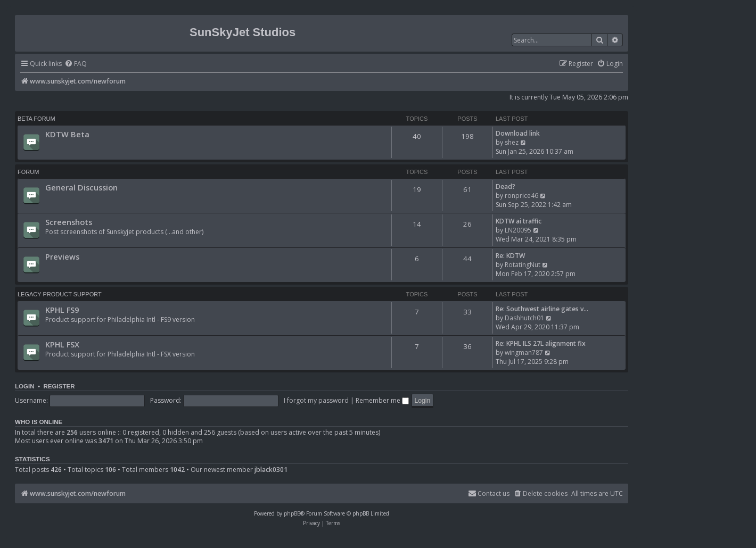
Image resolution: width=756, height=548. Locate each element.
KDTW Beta (67, 134)
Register (59, 386)
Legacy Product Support (60, 294)
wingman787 (524, 352)
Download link (518, 133)
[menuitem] (76, 64)
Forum (28, 172)
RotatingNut (523, 265)
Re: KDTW (510, 256)
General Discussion (81, 187)
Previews (62, 256)
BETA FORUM (36, 119)
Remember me (382, 400)
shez (512, 142)
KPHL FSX (62, 344)
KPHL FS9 (62, 310)
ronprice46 (521, 196)
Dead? (506, 186)
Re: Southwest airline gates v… (542, 309)
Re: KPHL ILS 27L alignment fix (541, 343)
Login (25, 386)
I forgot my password (316, 400)
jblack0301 (271, 470)
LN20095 (518, 230)
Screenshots (69, 222)
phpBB (292, 513)
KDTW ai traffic (519, 221)
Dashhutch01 (524, 318)
